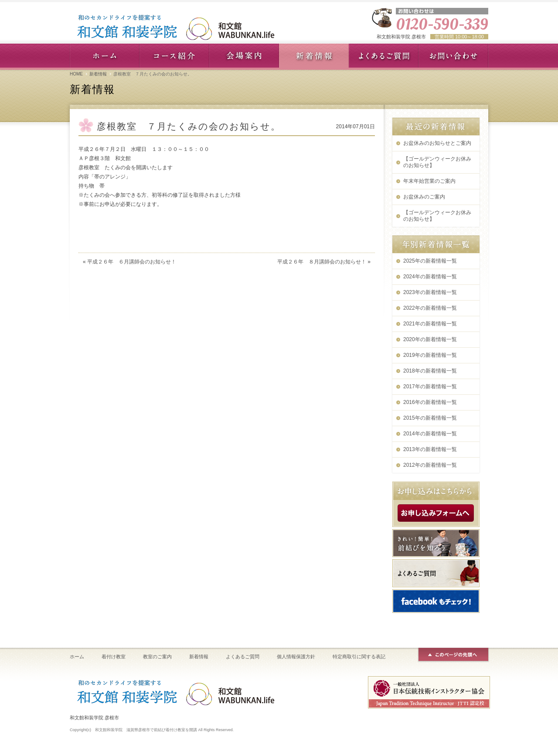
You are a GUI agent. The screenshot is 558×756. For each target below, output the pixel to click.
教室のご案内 (157, 657)
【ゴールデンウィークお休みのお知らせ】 (437, 162)
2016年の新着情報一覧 (430, 402)
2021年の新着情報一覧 (430, 324)
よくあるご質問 (243, 657)
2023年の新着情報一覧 (430, 292)
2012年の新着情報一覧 (430, 465)
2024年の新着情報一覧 (430, 277)
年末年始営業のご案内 (429, 181)
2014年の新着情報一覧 (430, 434)
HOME (76, 74)
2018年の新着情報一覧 (430, 371)
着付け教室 (114, 657)
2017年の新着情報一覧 (430, 387)
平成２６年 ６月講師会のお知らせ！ (132, 262)
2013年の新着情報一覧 (430, 449)
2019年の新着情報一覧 (430, 355)
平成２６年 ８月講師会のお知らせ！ (322, 262)
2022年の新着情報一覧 (430, 308)
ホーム (77, 657)
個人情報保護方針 (296, 657)
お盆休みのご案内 (424, 197)
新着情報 (98, 74)
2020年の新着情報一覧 (430, 339)
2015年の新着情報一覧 (430, 418)
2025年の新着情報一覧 (430, 261)
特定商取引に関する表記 (359, 657)
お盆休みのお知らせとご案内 (437, 143)
